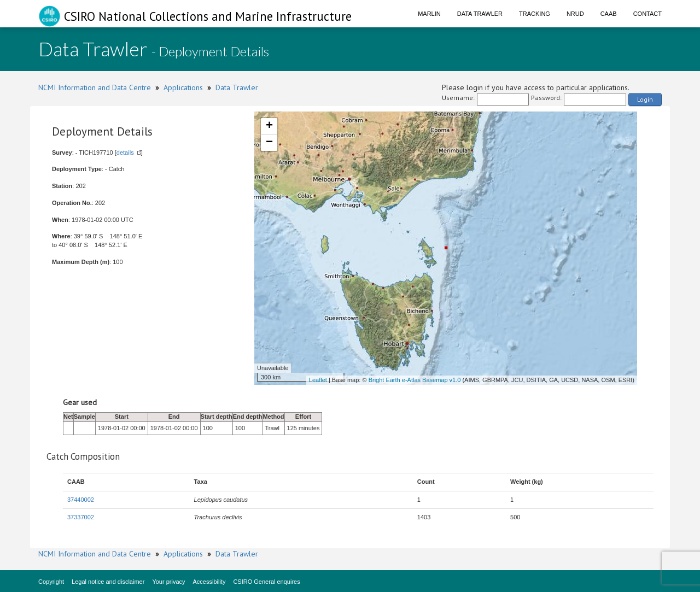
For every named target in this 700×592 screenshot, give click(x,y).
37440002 (81, 500)
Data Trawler (480, 14)
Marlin (429, 14)
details (125, 153)
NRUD (575, 14)
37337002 (81, 517)
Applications (183, 87)
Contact (647, 14)
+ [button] (269, 126)
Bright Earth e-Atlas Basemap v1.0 (415, 380)
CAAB (609, 14)
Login (645, 99)
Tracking (535, 14)
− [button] (269, 143)
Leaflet (318, 380)
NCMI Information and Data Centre (95, 87)
